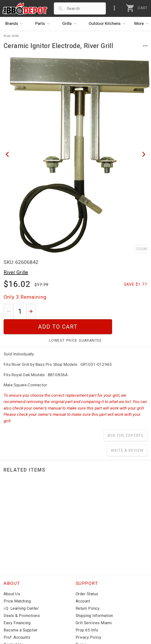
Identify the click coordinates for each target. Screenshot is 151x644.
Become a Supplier (21, 615)
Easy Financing (17, 608)
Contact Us (13, 630)
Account (83, 586)
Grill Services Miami (94, 608)
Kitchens (108, 24)
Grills (71, 24)
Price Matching (17, 586)
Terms (81, 630)
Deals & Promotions (22, 601)
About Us (12, 579)
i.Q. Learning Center (21, 593)
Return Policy (88, 593)
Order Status (87, 579)
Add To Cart (94, 311)
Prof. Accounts (17, 622)
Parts (44, 24)
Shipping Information (94, 601)
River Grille (16, 272)
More (143, 24)
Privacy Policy (89, 622)
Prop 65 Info (87, 615)
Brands (15, 24)
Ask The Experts (126, 421)
